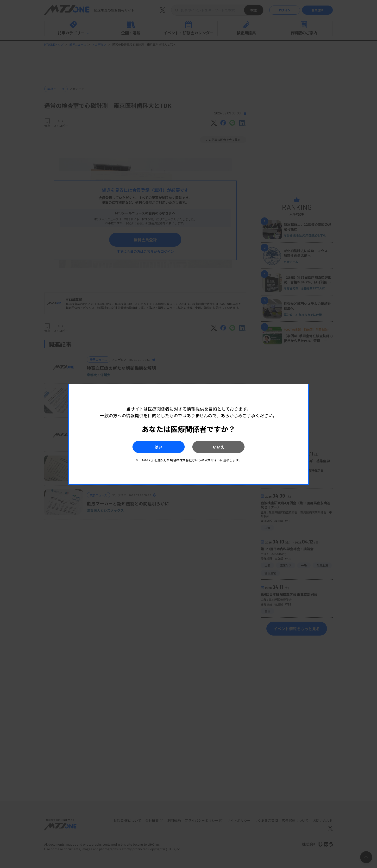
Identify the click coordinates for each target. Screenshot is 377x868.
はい (157, 447)
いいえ (220, 447)
